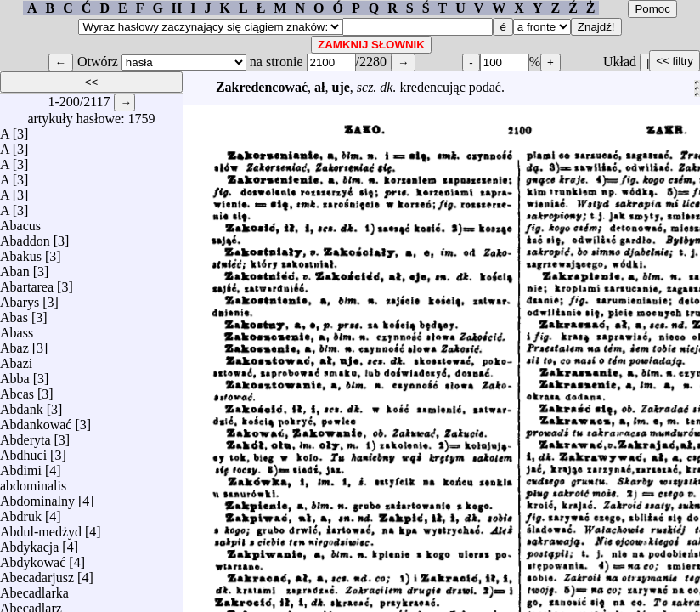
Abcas (17, 390)
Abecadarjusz (37, 573)
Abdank (22, 405)
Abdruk (21, 512)
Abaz (14, 344)
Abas (14, 313)
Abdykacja (29, 543)
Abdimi (21, 466)
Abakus (21, 252)
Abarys (20, 298)
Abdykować (33, 558)
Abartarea (27, 283)
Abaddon (25, 237)
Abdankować (36, 420)
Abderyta (25, 436)
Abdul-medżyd (41, 527)
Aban (15, 267)
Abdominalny (37, 497)
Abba (15, 374)
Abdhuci (23, 451)
